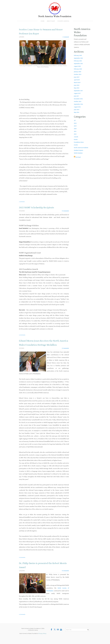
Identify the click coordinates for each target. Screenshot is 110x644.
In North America (63, 21)
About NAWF (51, 21)
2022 (75, 134)
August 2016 (77, 107)
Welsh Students (78, 153)
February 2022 (78, 61)
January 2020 (78, 72)
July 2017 (77, 96)
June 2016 (77, 110)
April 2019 (77, 80)
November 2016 (78, 99)
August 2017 (77, 93)
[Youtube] (61, 634)
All (75, 121)
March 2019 (77, 83)
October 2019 (78, 74)
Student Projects (79, 150)
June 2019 (77, 77)
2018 (75, 123)
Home (43, 21)
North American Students (81, 148)
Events (76, 139)
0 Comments (65, 211)
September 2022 (78, 58)
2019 (75, 126)
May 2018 (77, 88)
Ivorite (76, 145)
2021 (75, 131)
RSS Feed (78, 157)
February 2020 (78, 69)
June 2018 (77, 85)
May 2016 (77, 112)
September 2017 (78, 91)
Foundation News (79, 142)
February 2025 (78, 55)
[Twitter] (55, 634)
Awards (76, 137)
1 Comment (66, 37)
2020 (75, 129)
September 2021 (78, 64)
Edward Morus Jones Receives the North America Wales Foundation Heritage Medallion (41, 345)
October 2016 (78, 101)
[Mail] (58, 634)
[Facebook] (52, 634)
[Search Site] (77, 634)
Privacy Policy (42, 638)
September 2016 (78, 104)
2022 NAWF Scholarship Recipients (38, 207)
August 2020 (77, 66)
